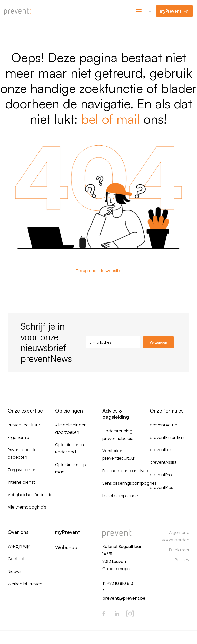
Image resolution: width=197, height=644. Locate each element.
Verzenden (158, 342)
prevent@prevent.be (124, 598)
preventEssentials (167, 437)
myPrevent (171, 11)
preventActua (164, 425)
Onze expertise (25, 411)
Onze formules (167, 411)
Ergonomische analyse (125, 471)
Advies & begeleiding (116, 414)
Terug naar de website (99, 271)
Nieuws (15, 571)
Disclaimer (179, 550)
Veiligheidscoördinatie (30, 495)
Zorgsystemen (22, 470)
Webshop (66, 547)
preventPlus (161, 487)
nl (145, 11)
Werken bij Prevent (26, 584)
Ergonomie (18, 437)
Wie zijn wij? (19, 546)
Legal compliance (120, 496)
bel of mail (111, 119)
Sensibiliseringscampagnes (130, 483)
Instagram (130, 614)
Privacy (182, 560)
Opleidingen (69, 411)
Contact (16, 559)
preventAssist (163, 462)
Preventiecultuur (24, 425)
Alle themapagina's (27, 507)
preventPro (161, 475)
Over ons (18, 532)
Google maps (116, 569)
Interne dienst (21, 482)
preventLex (161, 450)
